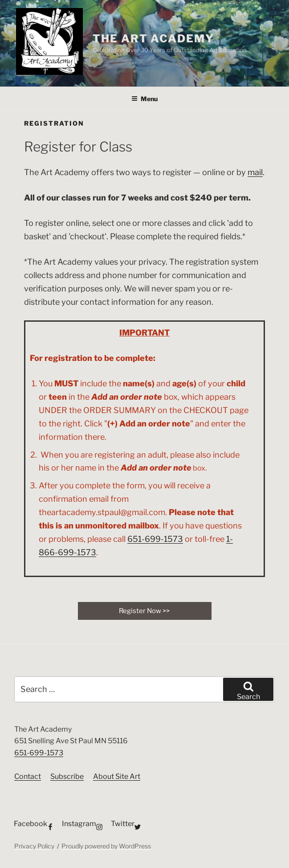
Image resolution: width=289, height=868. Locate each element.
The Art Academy (153, 39)
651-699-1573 (155, 539)
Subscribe (67, 776)
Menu (144, 99)
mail (255, 172)
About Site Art (117, 776)
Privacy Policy (34, 846)
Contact (28, 776)
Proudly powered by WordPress (106, 846)
